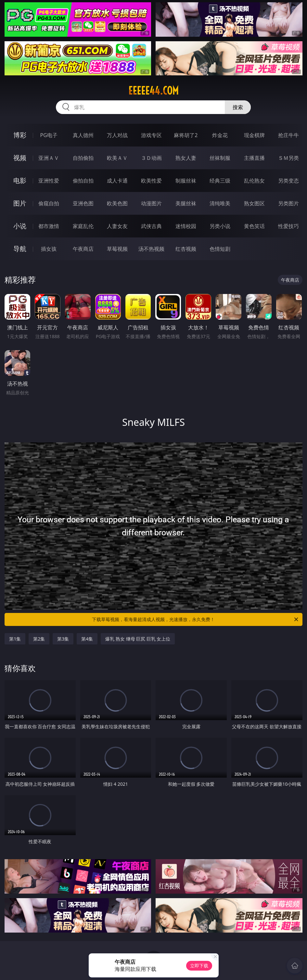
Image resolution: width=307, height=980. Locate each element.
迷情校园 (186, 226)
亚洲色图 (83, 203)
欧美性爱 (151, 181)
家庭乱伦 (83, 226)
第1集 (15, 639)
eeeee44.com (153, 91)
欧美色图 (117, 203)
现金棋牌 (254, 135)
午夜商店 (83, 249)
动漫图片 (151, 203)
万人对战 (117, 135)
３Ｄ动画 (151, 158)
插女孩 (49, 249)
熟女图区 (254, 203)
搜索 (238, 107)
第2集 (39, 639)
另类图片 (288, 203)
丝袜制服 (220, 158)
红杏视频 (186, 249)
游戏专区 (151, 135)
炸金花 (220, 135)
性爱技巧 (288, 226)
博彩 (20, 135)
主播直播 (254, 158)
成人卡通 (117, 181)
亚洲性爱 (49, 181)
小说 (20, 226)
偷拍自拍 (83, 181)
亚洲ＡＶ (49, 158)
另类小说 (220, 226)
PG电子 (49, 135)
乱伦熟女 (254, 181)
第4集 (87, 639)
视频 (20, 158)
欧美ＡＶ (117, 158)
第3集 (63, 639)
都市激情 (49, 226)
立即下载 (199, 966)
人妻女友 (117, 226)
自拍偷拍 (83, 158)
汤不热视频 (151, 249)
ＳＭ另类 (288, 158)
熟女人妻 (186, 158)
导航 (20, 249)
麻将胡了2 (186, 135)
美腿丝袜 (186, 203)
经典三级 (220, 181)
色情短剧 (220, 249)
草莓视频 (117, 249)
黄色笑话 (254, 226)
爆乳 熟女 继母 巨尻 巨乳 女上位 (138, 639)
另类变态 (288, 181)
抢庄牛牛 (288, 135)
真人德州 (83, 135)
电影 (20, 180)
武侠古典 (151, 226)
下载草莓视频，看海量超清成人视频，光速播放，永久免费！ (195, 619)
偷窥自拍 (49, 203)
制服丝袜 (186, 181)
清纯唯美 (220, 203)
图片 (20, 203)
